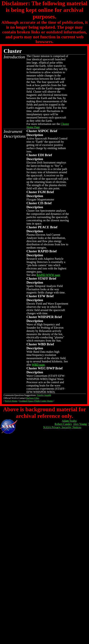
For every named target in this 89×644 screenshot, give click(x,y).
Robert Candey (63, 424)
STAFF (43, 278)
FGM (42, 192)
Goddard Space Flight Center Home (36, 401)
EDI (41, 155)
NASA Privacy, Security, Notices (62, 427)
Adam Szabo (69, 421)
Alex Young (80, 424)
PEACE (44, 227)
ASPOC (43, 131)
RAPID (43, 251)
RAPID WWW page (48, 275)
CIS (41, 203)
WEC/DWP (46, 368)
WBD (42, 344)
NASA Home (11, 401)
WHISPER (46, 317)
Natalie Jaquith (44, 395)
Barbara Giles (33, 398)
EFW (42, 296)
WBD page (38, 365)
